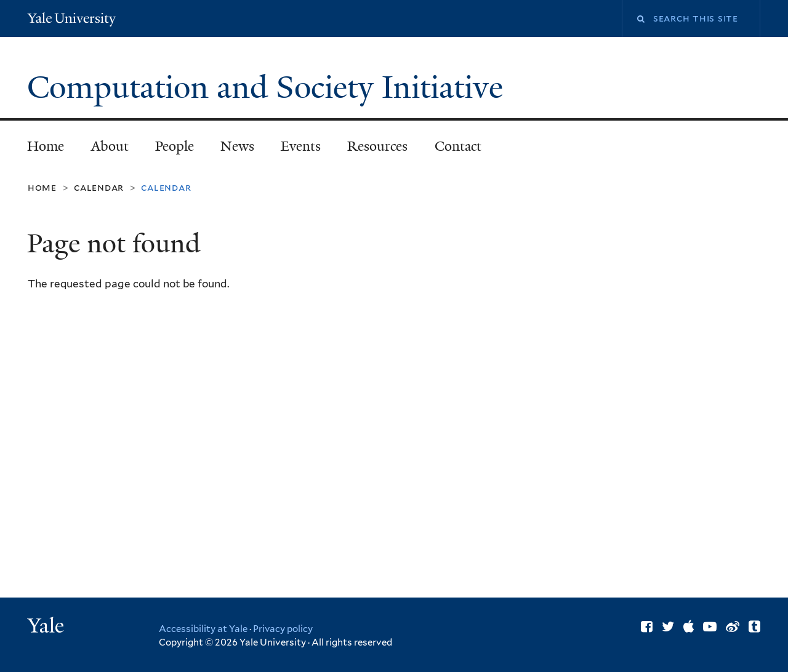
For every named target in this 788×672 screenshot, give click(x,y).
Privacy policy (283, 629)
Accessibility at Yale (203, 629)
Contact (458, 146)
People (175, 146)
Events (301, 146)
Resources (377, 146)
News (237, 146)
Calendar (99, 187)
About (110, 146)
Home (46, 146)
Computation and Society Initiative (269, 87)
